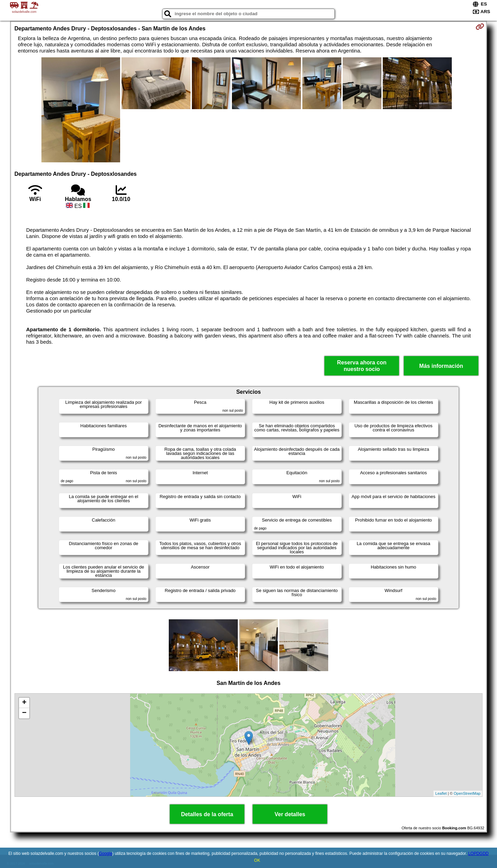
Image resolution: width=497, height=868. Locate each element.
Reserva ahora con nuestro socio (362, 366)
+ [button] (24, 703)
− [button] (24, 713)
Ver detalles (290, 814)
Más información (441, 366)
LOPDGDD (478, 853)
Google (105, 853)
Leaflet (441, 793)
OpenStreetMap (467, 793)
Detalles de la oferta (207, 814)
